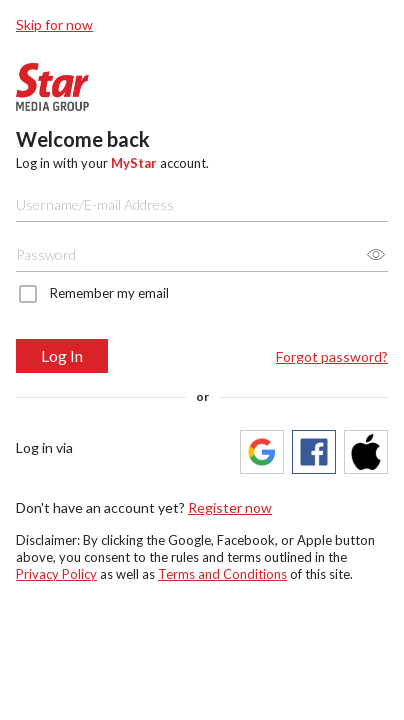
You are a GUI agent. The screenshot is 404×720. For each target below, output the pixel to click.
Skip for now (54, 24)
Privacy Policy (56, 574)
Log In (62, 355)
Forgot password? (332, 356)
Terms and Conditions (222, 574)
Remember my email (109, 293)
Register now (230, 507)
